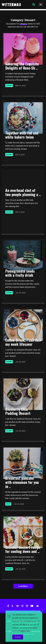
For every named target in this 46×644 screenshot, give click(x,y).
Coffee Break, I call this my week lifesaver (23, 342)
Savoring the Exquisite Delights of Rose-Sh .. (22, 66)
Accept (18, 640)
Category (23, 24)
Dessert (9, 86)
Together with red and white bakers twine (22, 135)
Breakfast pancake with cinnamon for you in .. (22, 482)
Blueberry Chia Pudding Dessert (18, 411)
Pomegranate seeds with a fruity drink (20, 273)
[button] (34, 5)
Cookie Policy (25, 634)
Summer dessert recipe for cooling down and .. (23, 549)
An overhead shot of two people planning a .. (23, 192)
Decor (8, 504)
